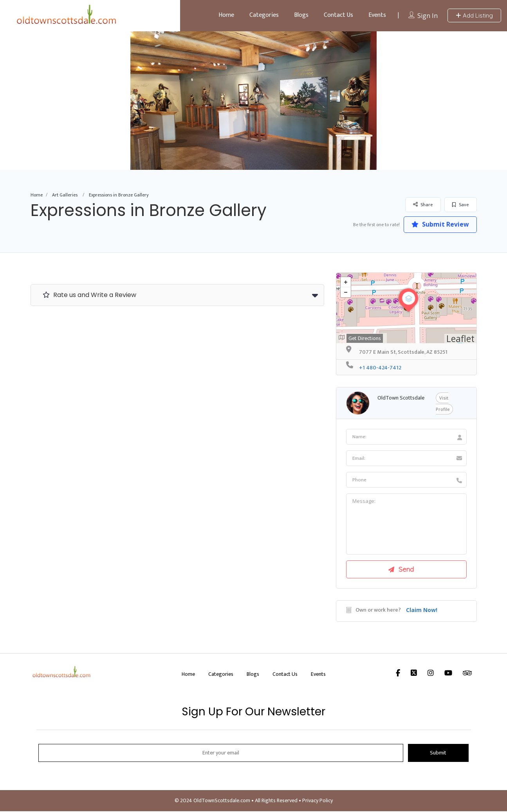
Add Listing (474, 15)
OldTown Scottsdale (401, 398)
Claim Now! (422, 611)
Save (460, 205)
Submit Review (439, 224)
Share (423, 204)
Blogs (301, 15)
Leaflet (460, 338)
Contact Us (338, 15)
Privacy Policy (318, 801)
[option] (253, 101)
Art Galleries (65, 195)
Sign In (428, 16)
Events (377, 15)
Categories (264, 15)
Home (226, 15)
